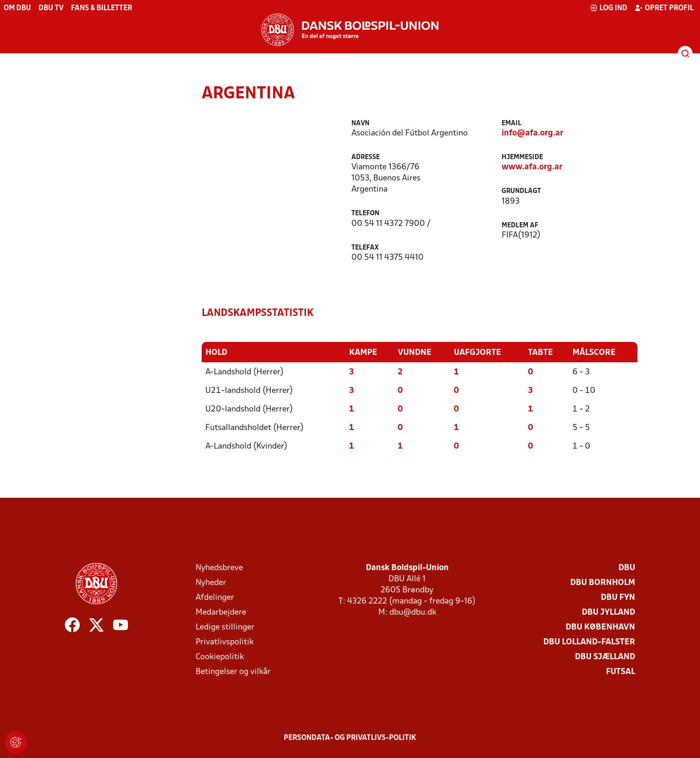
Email (512, 124)
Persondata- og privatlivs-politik (350, 738)
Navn (360, 124)
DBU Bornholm (603, 583)
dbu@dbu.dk (413, 613)
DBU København (600, 627)
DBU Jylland (608, 613)
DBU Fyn (618, 598)
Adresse (366, 157)
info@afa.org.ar (532, 133)
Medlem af (520, 226)
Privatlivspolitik (225, 642)
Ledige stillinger (225, 627)
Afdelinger (215, 598)
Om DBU (17, 8)
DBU (627, 568)
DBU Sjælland (605, 657)
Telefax (365, 248)
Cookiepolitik (220, 657)
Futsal (620, 672)
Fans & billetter (102, 8)
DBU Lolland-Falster (589, 642)
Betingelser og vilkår (233, 672)
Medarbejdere (221, 613)
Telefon (365, 214)
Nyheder (211, 583)
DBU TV (51, 8)
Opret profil (664, 8)
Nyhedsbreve (219, 568)
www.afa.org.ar (532, 167)
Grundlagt (521, 191)
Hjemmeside (522, 157)
